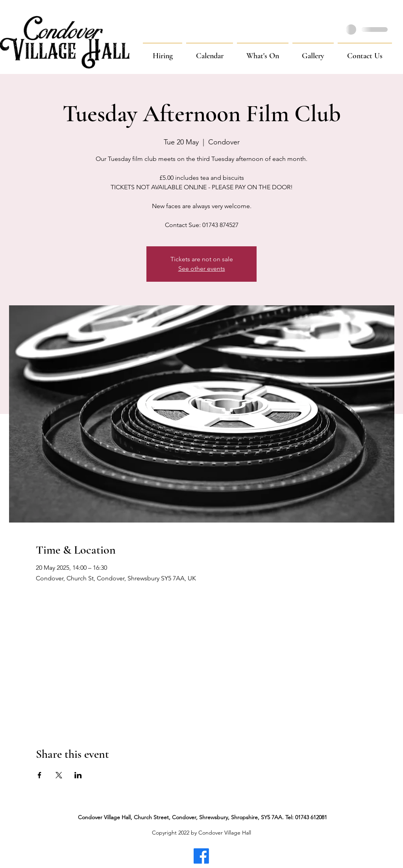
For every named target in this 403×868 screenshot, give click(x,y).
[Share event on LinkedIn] (78, 775)
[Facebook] (201, 856)
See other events (202, 269)
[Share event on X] (59, 775)
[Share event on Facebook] (40, 775)
